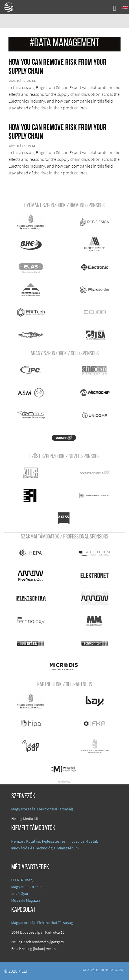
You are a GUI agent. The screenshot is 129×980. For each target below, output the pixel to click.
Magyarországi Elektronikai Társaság (42, 809)
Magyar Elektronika (27, 887)
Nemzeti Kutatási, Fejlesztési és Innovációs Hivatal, (55, 841)
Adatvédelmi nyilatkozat (104, 970)
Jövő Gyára (21, 894)
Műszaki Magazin (26, 900)
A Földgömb (11, 7)
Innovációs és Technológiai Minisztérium (45, 848)
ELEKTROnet (22, 880)
